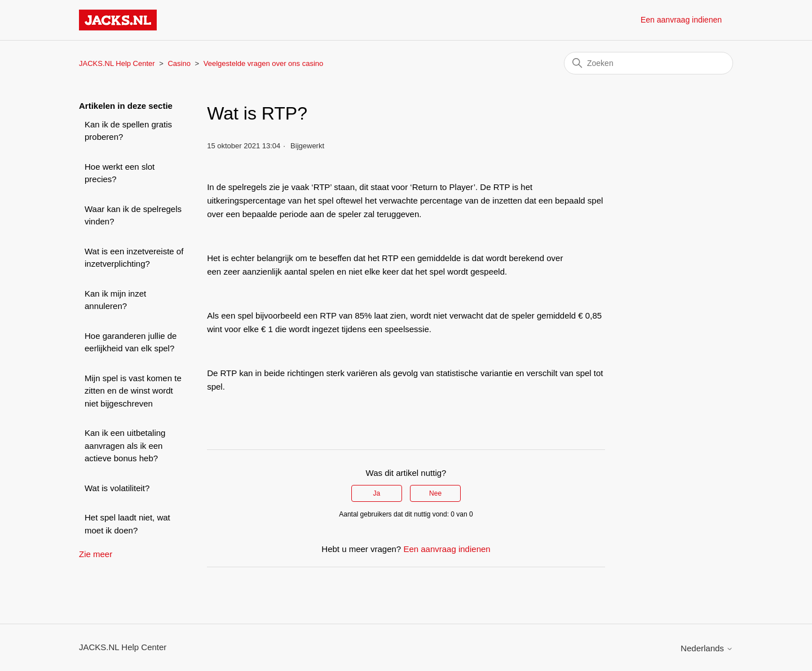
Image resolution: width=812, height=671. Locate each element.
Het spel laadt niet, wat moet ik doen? (127, 524)
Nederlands (707, 648)
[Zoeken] (648, 63)
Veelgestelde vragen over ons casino (263, 63)
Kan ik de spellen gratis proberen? (128, 131)
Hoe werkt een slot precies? (120, 173)
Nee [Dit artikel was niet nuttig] (435, 493)
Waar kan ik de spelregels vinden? (133, 215)
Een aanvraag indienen (681, 20)
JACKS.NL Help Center (117, 63)
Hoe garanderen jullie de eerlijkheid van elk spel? (131, 342)
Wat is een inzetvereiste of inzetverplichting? (134, 258)
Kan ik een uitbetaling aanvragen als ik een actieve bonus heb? (125, 445)
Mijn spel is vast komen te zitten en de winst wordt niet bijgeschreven (133, 391)
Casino (179, 63)
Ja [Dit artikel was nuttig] (377, 493)
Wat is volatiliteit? (117, 488)
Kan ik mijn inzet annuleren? (115, 300)
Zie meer (96, 554)
